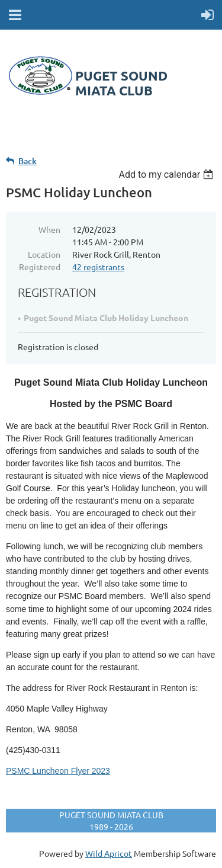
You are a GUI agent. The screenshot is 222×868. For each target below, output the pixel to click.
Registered (40, 267)
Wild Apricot (109, 853)
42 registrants (98, 267)
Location (44, 254)
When (49, 229)
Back (28, 161)
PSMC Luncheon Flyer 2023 (58, 771)
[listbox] (167, 174)
